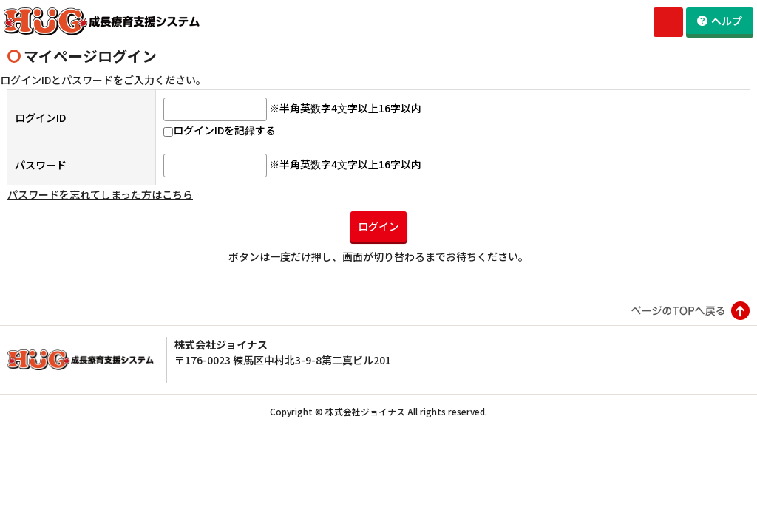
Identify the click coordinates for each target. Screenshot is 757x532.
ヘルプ (727, 21)
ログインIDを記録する (220, 146)
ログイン (378, 242)
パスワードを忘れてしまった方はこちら (100, 210)
